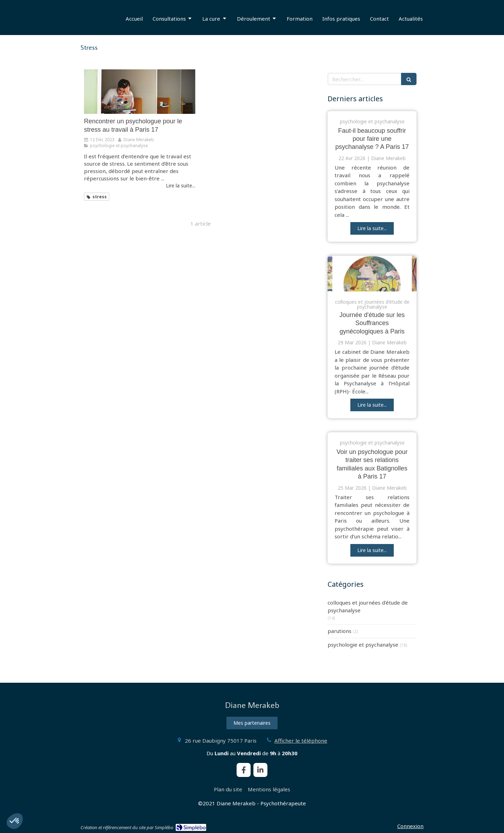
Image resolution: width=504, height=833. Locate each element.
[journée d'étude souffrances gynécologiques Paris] (372, 274)
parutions (339, 631)
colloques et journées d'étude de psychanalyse (368, 606)
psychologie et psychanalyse (363, 645)
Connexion (410, 826)
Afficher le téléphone (301, 741)
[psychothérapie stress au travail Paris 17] (140, 92)
